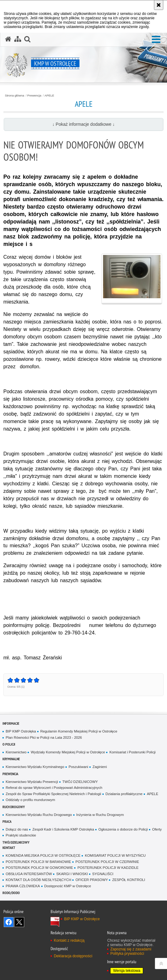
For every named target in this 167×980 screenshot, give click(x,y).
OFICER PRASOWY (92, 880)
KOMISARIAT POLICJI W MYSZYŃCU (115, 855)
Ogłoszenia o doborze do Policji (123, 829)
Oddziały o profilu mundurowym (30, 800)
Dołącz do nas (17, 829)
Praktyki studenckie (21, 835)
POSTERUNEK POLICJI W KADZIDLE (108, 868)
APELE (49, 96)
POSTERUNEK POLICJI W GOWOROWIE (39, 868)
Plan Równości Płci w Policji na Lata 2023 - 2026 (44, 737)
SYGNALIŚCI (103, 874)
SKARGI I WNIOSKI (72, 874)
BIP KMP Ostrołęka (21, 731)
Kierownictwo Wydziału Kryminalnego (35, 767)
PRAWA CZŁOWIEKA (23, 886)
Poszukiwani (78, 767)
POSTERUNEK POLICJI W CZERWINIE (107, 862)
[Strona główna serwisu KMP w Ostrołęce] (8, 39)
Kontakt (9, 848)
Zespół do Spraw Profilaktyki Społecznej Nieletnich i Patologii (53, 794)
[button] (156, 40)
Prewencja (34, 96)
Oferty (157, 829)
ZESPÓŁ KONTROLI (129, 880)
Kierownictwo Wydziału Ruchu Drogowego (39, 815)
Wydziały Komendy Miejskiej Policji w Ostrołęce (68, 752)
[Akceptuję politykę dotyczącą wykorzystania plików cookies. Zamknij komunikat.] (159, 5)
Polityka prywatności (127, 954)
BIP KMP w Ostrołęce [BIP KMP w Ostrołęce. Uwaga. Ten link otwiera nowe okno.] (82, 919)
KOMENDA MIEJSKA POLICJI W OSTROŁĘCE (43, 855)
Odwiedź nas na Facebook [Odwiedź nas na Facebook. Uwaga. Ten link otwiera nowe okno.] (9, 922)
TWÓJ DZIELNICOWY (80, 782)
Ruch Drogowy (14, 807)
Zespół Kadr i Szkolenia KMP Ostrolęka (63, 829)
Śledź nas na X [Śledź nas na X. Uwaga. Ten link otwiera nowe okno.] (19, 922)
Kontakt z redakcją (69, 940)
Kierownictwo (16, 752)
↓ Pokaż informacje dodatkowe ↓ (83, 124)
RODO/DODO (11, 893)
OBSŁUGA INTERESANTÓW (29, 874)
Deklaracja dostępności (73, 956)
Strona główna (15, 96)
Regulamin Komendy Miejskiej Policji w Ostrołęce (79, 731)
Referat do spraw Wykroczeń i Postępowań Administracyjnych (54, 788)
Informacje (11, 723)
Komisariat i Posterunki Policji (132, 752)
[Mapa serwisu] (18, 39)
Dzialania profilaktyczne (124, 794)
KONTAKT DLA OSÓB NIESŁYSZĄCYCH (38, 880)
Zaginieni (100, 767)
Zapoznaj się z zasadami (131, 949)
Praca (7, 821)
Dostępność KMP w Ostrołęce (68, 886)
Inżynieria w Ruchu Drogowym (100, 815)
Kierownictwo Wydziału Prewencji (32, 782)
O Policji (9, 744)
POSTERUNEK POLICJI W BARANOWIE (38, 862)
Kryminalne (11, 759)
